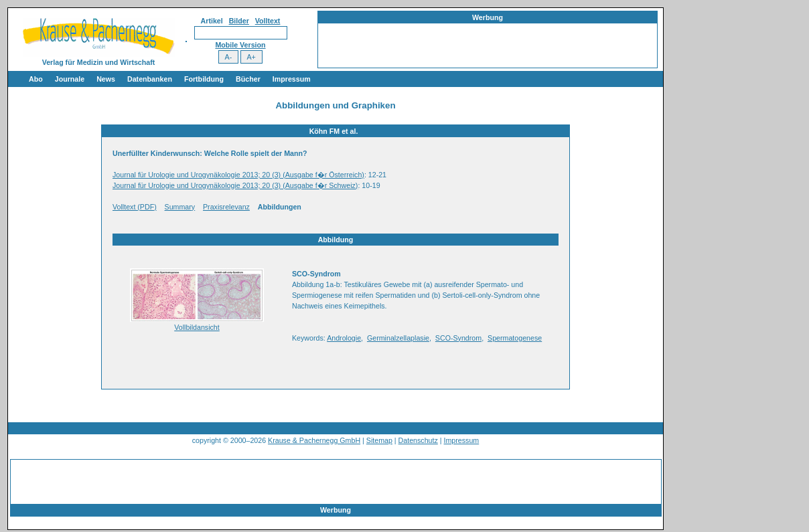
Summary (180, 207)
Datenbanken (150, 79)
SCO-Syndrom (458, 338)
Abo (36, 79)
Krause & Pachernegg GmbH (314, 440)
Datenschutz (418, 440)
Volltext (268, 21)
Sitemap (379, 440)
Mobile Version (240, 45)
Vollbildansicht (197, 327)
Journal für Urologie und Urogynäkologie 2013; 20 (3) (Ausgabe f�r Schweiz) (235, 185)
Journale (70, 79)
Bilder (239, 21)
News (106, 79)
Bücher (248, 79)
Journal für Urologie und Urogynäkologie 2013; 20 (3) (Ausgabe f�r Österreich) (238, 175)
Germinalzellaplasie (398, 338)
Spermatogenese (515, 338)
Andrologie (344, 338)
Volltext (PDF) (135, 207)
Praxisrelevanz (226, 207)
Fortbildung (204, 79)
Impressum (292, 79)
